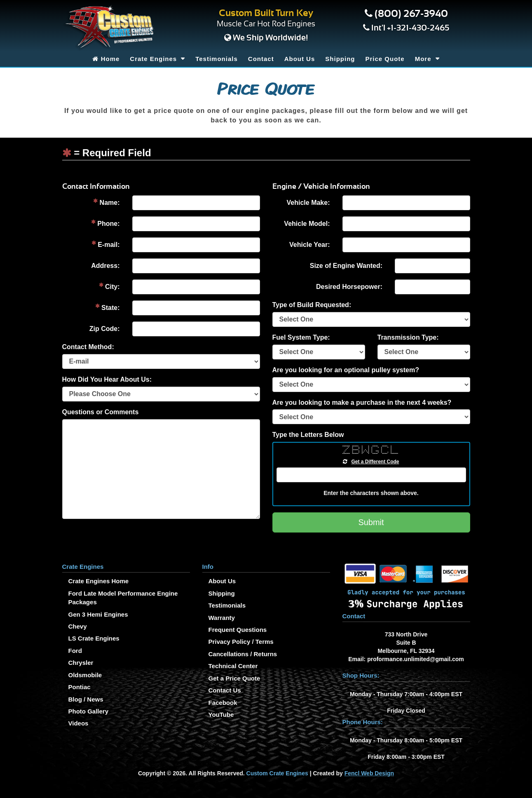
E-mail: (106, 244)
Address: (105, 266)
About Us (300, 59)
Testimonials (217, 59)
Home (106, 59)
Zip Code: (105, 329)
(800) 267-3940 (411, 14)
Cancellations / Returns (243, 654)
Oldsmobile (85, 675)
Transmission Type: (408, 337)
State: (108, 307)
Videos (79, 723)
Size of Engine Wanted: (346, 266)
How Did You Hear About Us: (107, 379)
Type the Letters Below (308, 435)
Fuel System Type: (301, 337)
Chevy (78, 626)
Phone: (105, 223)
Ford (75, 651)
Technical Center (233, 666)
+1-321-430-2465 (418, 28)
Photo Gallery (89, 711)
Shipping (340, 59)
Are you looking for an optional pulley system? (346, 370)
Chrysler (81, 663)
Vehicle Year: (309, 245)
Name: (106, 202)
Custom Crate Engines (277, 773)
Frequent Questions (238, 630)
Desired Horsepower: (349, 287)
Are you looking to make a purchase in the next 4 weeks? (362, 403)
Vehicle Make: (308, 203)
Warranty (222, 618)
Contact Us (225, 690)
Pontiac (80, 687)
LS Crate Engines (94, 638)
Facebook (223, 703)
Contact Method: (88, 347)
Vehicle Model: (307, 224)
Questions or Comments (101, 412)
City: (109, 286)
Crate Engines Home (99, 581)
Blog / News (86, 699)
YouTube (221, 715)
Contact (261, 59)
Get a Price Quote (234, 678)
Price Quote (385, 59)
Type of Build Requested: (312, 305)
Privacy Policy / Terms (241, 642)
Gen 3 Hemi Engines (98, 614)
